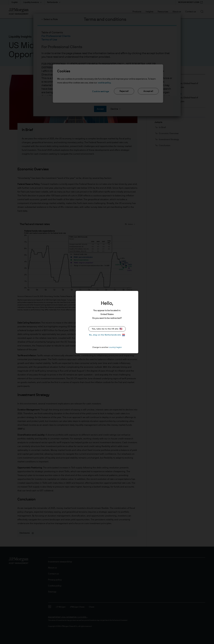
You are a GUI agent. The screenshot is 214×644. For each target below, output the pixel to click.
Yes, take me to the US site (107, 329)
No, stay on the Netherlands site (107, 335)
